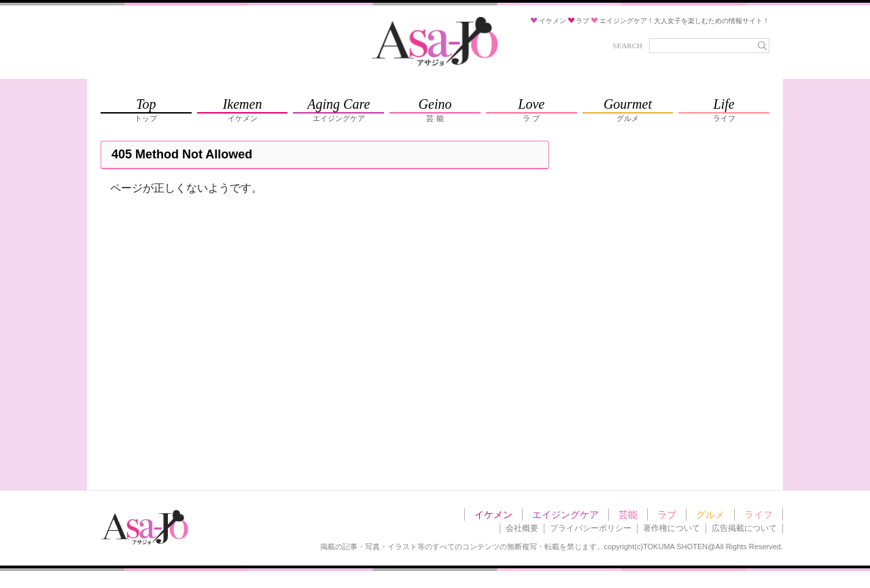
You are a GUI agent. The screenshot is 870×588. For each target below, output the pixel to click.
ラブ (667, 515)
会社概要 (522, 528)
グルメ (710, 515)
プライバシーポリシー (591, 528)
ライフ (759, 515)
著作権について (672, 528)
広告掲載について (744, 528)
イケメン (493, 515)
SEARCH (628, 46)
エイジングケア (565, 515)
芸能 (628, 515)
